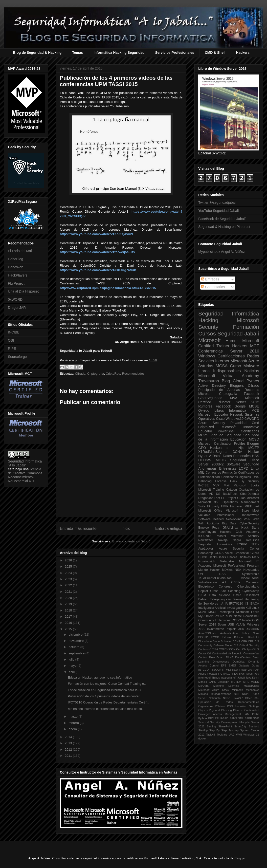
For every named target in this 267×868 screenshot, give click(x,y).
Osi (201, 574)
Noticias (252, 371)
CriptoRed (113, 374)
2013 (69, 743)
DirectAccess (221, 662)
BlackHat (254, 637)
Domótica (239, 662)
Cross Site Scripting (225, 591)
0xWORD (15, 299)
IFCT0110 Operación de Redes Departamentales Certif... (108, 702)
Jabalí (241, 678)
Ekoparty (213, 506)
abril (72, 672)
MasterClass (251, 686)
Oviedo (204, 410)
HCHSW (205, 460)
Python (203, 718)
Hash (235, 670)
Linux (255, 468)
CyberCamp (251, 591)
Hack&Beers (217, 557)
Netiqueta (215, 698)
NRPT (246, 694)
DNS (256, 477)
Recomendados (133, 374)
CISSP (236, 582)
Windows (207, 356)
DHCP (203, 557)
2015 (69, 629)
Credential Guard (247, 553)
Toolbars (222, 735)
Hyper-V (205, 456)
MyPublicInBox (209, 616)
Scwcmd (203, 722)
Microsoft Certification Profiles (222, 443)
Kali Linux (252, 608)
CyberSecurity (249, 523)
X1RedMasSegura (212, 452)
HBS (256, 456)
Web (256, 519)
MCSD (254, 439)
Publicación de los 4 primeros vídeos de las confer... (105, 696)
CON (232, 649)
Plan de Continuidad (246, 710)
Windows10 (235, 419)
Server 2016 (245, 351)
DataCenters (243, 657)
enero (73, 729)
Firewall (238, 599)
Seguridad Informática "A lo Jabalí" (25, 463)
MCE (255, 410)
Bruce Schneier (222, 641)
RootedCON (251, 620)
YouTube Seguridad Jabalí (219, 211)
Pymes (253, 381)
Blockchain (205, 641)
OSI (11, 340)
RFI (217, 718)
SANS (233, 718)
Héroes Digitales (239, 557)
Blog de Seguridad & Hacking (37, 53)
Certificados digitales (236, 477)
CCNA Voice (224, 553)
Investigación (236, 608)
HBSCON (216, 670)
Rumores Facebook (215, 406)
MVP (216, 485)
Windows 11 (251, 735)
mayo (73, 666)
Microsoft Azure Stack (214, 690)
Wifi (201, 523)
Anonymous (207, 468)
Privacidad (238, 423)
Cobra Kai (205, 653)
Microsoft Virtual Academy (229, 376)
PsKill (256, 714)
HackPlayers (18, 275)
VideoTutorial (250, 578)
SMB (256, 718)
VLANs (241, 625)
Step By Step (218, 730)
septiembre (77, 653)
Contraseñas (251, 653)
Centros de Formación (221, 473)
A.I (224, 582)
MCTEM (236, 682)
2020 (69, 598)
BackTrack (230, 494)
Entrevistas (228, 468)
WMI (239, 735)
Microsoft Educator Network (221, 414)
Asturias (206, 366)
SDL (241, 718)
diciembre (76, 635)
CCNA (237, 452)
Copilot (203, 591)
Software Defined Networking (220, 519)
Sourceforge (17, 357)
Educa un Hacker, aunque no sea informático (100, 677)
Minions (203, 694)
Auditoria (213, 523)
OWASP (237, 698)
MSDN (255, 682)
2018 (69, 610)
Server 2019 (207, 625)
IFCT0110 (236, 604)
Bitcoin (227, 637)
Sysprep (234, 730)
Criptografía (96, 374)
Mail (227, 485)
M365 (202, 612)
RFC (211, 718)
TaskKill (211, 735)
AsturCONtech (207, 633)
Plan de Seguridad (226, 435)
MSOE (213, 612)
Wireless (253, 625)
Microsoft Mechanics (245, 690)
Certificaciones (231, 356)
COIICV (224, 649)
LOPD (244, 468)
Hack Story (250, 528)
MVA (234, 398)
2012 (69, 749)
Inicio (126, 528)
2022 (69, 585)
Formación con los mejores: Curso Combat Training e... (107, 684)
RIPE (12, 349)
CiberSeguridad (210, 398)
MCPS (203, 435)
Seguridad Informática (229, 314)
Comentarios (213, 287)
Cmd (255, 423)
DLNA (230, 657)
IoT (235, 678)
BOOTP (203, 637)
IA (226, 604)
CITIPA (214, 649)
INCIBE (14, 332)
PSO (230, 706)
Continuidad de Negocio (227, 653)
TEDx (255, 544)
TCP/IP (242, 544)
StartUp (203, 730)
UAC (232, 735)
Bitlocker (239, 637)
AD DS (215, 494)
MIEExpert (252, 506)
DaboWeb (16, 267)
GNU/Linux (230, 528)
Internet (222, 361)
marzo (74, 716)
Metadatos (227, 561)
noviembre (77, 641)
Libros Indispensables (220, 371)
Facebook (252, 394)
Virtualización (208, 582)
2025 (69, 566)
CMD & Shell (215, 53)
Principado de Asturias (219, 390)
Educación (238, 439)
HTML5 (227, 670)
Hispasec (237, 506)
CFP (251, 641)
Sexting (211, 726)
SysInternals (251, 574)
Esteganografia (220, 599)
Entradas (210, 279)
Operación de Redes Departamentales (229, 702)
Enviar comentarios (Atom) (131, 541)
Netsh (227, 698)
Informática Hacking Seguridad (119, 53)
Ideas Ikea (252, 674)
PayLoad (214, 710)
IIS (246, 604)
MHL (246, 682)
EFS (224, 665)
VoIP (247, 519)
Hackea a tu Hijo (227, 448)
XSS (201, 629)
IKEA (235, 674)
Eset (217, 498)
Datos (217, 456)
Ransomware (250, 515)
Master (222, 536)
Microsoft (210, 340)
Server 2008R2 (211, 464)
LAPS (212, 682)
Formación (246, 327)
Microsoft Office (210, 511)
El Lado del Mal (20, 251)
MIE (201, 472)
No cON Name (231, 616)
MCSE (254, 406)
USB (231, 625)
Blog (226, 381)
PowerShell (227, 431)
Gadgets (244, 665)
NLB (237, 694)
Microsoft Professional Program (236, 566)
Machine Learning (226, 686)
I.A (221, 604)
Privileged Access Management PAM (224, 714)
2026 (69, 560)
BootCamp (206, 553)
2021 (69, 592)
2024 (69, 573)
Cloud (238, 381)
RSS (222, 574)
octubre (75, 647)
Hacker (254, 452)
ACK (241, 629)
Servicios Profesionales (175, 53)
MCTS (221, 460)
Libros (219, 410)
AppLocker (206, 549)
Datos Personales (237, 456)
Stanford (254, 726)
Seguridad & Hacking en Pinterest (224, 227)
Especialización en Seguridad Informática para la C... (106, 690)
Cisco (220, 419)
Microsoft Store (237, 511)
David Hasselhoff (246, 595)
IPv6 (242, 674)
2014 (69, 737)
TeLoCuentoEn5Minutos (215, 578)
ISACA (254, 604)
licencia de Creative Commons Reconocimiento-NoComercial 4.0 (25, 475)
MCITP (254, 448)
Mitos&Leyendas (221, 694)
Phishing (227, 710)
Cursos (207, 334)
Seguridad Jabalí (238, 334)
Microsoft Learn (248, 612)
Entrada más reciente (78, 528)
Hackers (243, 53)
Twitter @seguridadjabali (217, 203)
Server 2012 (247, 402)
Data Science (220, 595)
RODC (236, 620)
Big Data (229, 523)
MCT (255, 346)
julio (72, 659)
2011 (69, 756)
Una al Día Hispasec (24, 291)
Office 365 (252, 698)
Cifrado (80, 374)
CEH (244, 641)
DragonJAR (17, 308)
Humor (232, 341)
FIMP (225, 506)
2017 (69, 617)
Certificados (250, 431)
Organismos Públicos (212, 706)
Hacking (208, 320)
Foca (216, 528)
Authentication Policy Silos (240, 633)
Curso (235, 366)
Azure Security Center (239, 549)
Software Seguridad (243, 464)
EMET (233, 665)
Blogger (253, 443)
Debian (203, 599)
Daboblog (205, 481)
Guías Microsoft (248, 498)
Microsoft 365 (209, 502)
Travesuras (209, 381)
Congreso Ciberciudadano (239, 587)
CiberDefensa (250, 494)
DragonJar (206, 498)
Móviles (227, 570)
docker (202, 739)
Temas (78, 53)
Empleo (204, 528)
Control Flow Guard (211, 657)
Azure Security (212, 423)
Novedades (251, 570)
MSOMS (203, 686)
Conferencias (211, 351)
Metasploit (227, 612)
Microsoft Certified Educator (229, 400)
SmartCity (240, 726)
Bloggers (237, 386)
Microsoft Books (246, 485)
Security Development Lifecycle (230, 722)
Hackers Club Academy (240, 532)
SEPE (248, 718)
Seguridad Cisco (245, 460)
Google (240, 406)
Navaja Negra (229, 540)
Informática (238, 410)
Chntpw (247, 649)
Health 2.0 (246, 670)
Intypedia (226, 678)
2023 (69, 579)
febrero (74, 723)
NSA (238, 570)
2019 (69, 604)
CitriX (256, 649)
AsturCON (253, 629)
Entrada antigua (169, 528)
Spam (222, 625)
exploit (231, 629)
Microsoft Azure (245, 361)
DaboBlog (16, 259)
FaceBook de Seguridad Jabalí (222, 219)
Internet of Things (209, 678)
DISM (202, 595)
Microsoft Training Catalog (218, 490)
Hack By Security (245, 481)
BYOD (215, 637)
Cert (239, 649)
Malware (251, 366)
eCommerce (216, 629)
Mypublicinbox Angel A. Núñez (222, 252)
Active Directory (212, 386)
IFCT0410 (224, 674)
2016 (69, 623)
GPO (202, 448)
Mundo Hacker (209, 570)
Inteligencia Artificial (212, 608)
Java (248, 678)
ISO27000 (205, 536)
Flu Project (16, 283)
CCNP (237, 641)
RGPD (224, 718)
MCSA (222, 366)
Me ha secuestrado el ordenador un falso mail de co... (106, 709)
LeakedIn (223, 682)
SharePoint (225, 726)
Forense (221, 481)
